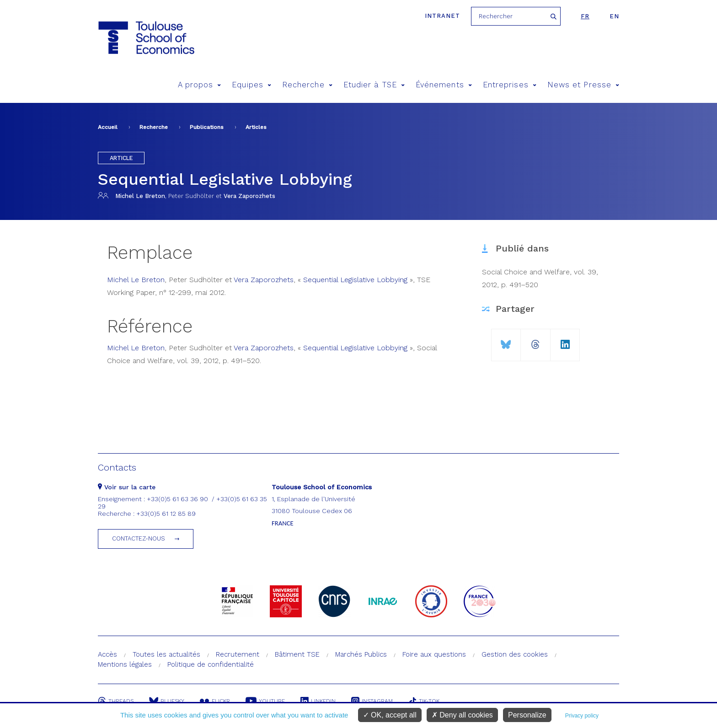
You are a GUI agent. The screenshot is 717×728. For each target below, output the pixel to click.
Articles (256, 127)
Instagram (372, 701)
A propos (200, 85)
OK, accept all (390, 715)
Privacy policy (582, 716)
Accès (107, 654)
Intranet (442, 16)
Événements (444, 85)
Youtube (265, 701)
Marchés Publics (361, 654)
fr (585, 16)
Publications (207, 127)
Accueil (108, 127)
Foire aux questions (434, 654)
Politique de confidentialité (211, 664)
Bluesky (167, 701)
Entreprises (510, 85)
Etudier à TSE (374, 85)
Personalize (527, 715)
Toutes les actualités (166, 654)
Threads (116, 701)
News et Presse (583, 85)
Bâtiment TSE (297, 654)
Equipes (251, 85)
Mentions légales (125, 664)
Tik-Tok (424, 701)
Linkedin (318, 701)
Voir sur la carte (127, 487)
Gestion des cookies (515, 654)
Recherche (307, 85)
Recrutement (238, 654)
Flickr (215, 701)
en (614, 16)
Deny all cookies (462, 715)
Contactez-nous (139, 538)
